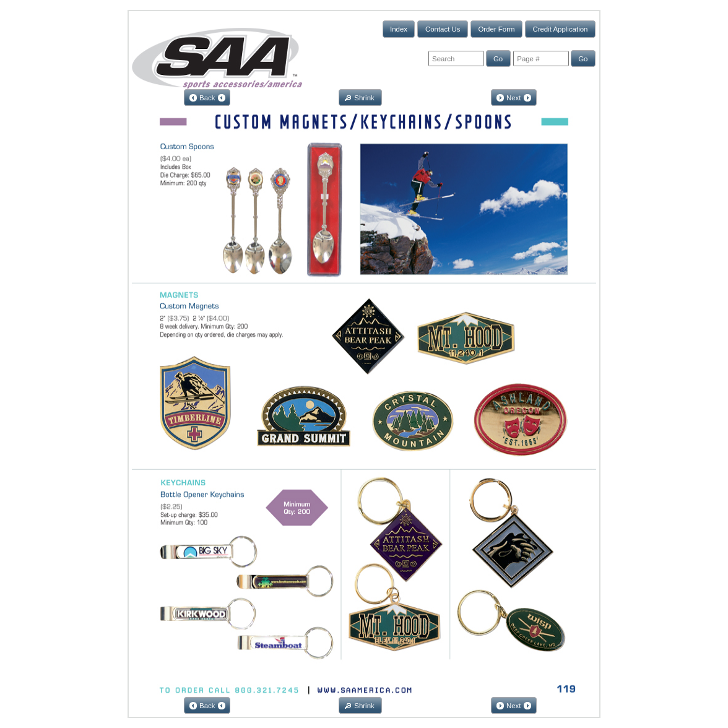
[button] (399, 29)
